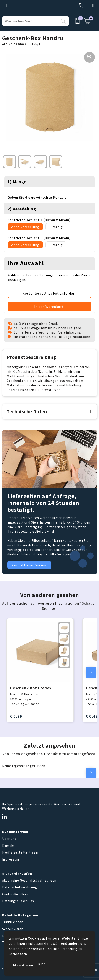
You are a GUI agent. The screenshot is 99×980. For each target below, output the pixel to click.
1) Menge (17, 182)
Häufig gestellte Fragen (21, 852)
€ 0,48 (92, 716)
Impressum (11, 859)
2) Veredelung (22, 209)
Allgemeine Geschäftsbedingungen (29, 880)
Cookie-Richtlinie (15, 894)
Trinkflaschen (13, 922)
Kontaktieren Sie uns (29, 565)
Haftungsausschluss (18, 901)
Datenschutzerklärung (20, 887)
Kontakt (8, 846)
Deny (42, 964)
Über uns (9, 839)
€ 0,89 (16, 716)
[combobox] (31, 21)
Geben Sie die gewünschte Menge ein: (39, 197)
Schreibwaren (13, 929)
